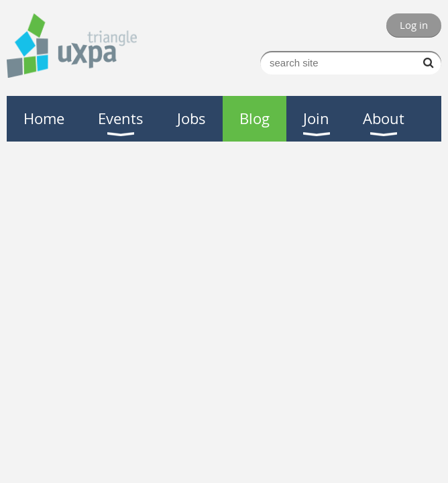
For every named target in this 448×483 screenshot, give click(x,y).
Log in (414, 25)
